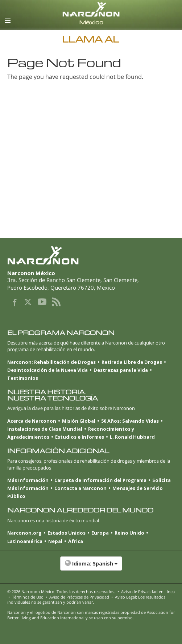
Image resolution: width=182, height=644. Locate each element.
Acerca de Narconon (32, 421)
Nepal (55, 541)
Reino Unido (129, 533)
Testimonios (23, 378)
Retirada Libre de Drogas (132, 362)
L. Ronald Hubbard (132, 437)
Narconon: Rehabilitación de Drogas (51, 362)
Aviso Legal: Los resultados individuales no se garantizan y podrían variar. (86, 599)
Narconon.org (24, 533)
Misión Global (79, 421)
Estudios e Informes (80, 437)
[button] (91, 567)
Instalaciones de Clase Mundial (45, 429)
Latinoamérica (25, 541)
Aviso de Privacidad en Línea (148, 591)
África (76, 541)
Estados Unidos (67, 533)
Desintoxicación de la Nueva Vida (47, 370)
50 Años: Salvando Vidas (130, 421)
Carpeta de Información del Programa (100, 480)
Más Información (28, 480)
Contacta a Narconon (80, 488)
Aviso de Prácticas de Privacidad (79, 597)
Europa (100, 533)
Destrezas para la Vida (121, 370)
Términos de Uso (28, 597)
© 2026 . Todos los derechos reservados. (61, 591)
